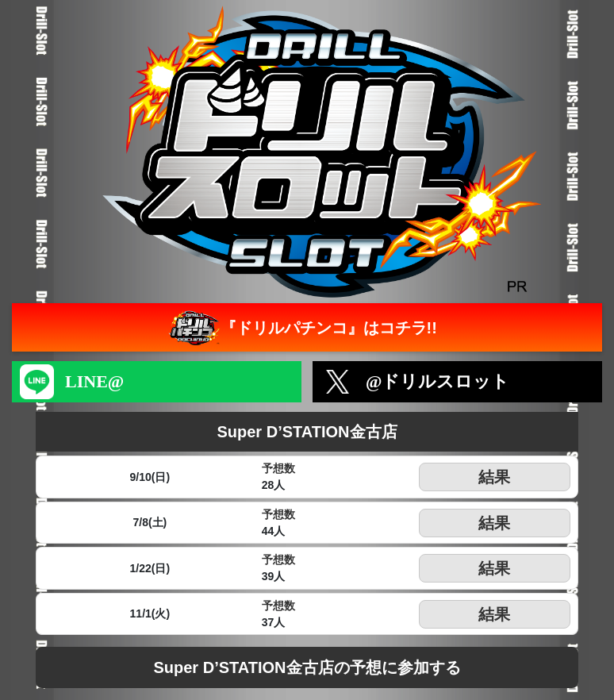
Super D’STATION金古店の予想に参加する (307, 667)
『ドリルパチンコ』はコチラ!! (301, 327)
